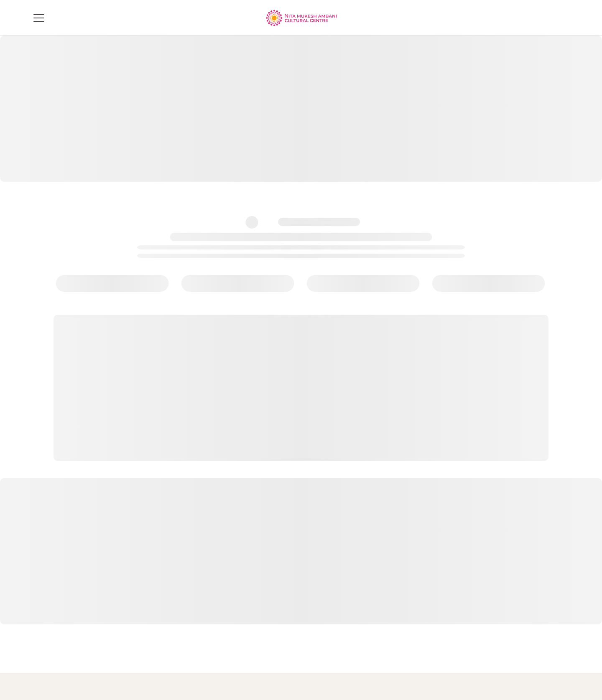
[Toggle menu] (39, 18)
